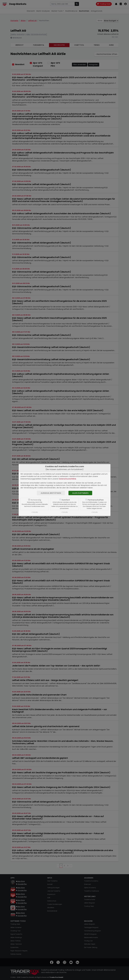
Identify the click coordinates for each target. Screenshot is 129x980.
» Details (35, 512)
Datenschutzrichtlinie (67, 479)
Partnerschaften (96, 500)
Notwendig (36, 500)
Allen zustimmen (80, 493)
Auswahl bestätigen (51, 493)
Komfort (66, 500)
